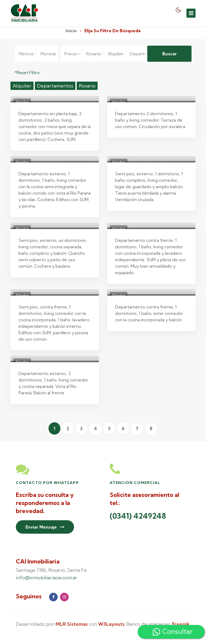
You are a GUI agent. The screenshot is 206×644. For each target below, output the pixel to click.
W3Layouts (111, 624)
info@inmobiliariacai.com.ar (47, 578)
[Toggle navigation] (191, 13)
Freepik (181, 624)
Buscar (170, 54)
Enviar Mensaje (45, 527)
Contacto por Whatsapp (47, 483)
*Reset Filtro (27, 72)
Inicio (71, 31)
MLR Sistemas (72, 624)
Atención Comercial (135, 483)
